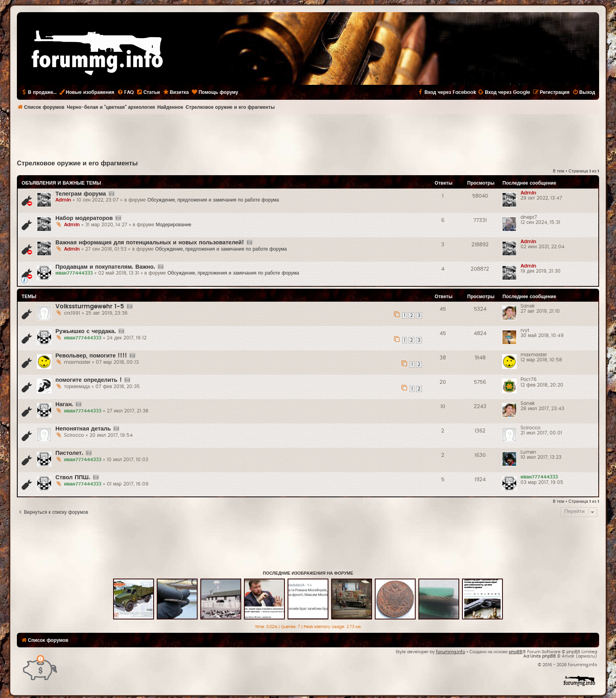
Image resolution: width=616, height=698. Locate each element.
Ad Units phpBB (540, 656)
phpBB (516, 652)
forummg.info (451, 652)
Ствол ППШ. (73, 477)
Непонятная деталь (83, 429)
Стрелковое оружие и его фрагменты (77, 163)
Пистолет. (69, 453)
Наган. (64, 404)
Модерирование (173, 225)
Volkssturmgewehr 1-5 (90, 307)
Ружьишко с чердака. (86, 331)
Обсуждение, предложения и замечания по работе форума (213, 200)
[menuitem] (125, 92)
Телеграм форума (81, 194)
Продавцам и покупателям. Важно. (105, 267)
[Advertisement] (308, 136)
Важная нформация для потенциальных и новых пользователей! (150, 243)
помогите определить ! (89, 380)
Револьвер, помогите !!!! (91, 356)
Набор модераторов (84, 218)
